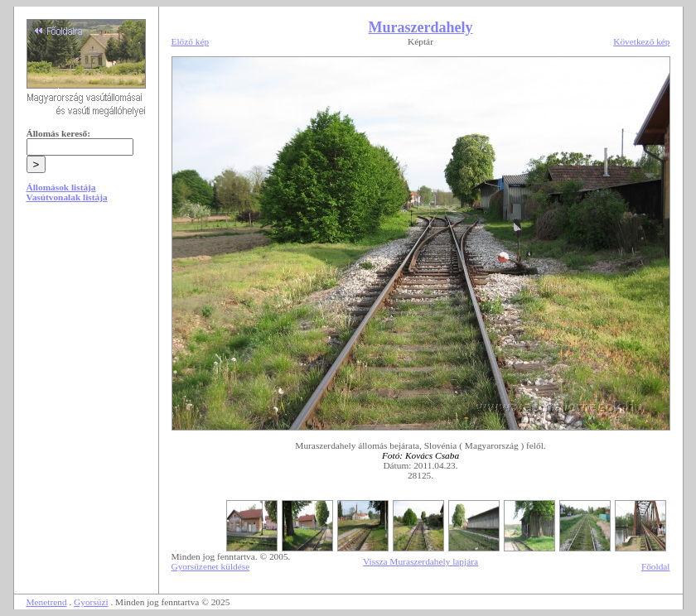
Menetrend (47, 602)
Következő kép (641, 41)
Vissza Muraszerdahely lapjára (420, 561)
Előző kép (191, 41)
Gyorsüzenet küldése (211, 566)
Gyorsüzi (91, 602)
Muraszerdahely (421, 27)
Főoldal (656, 566)
